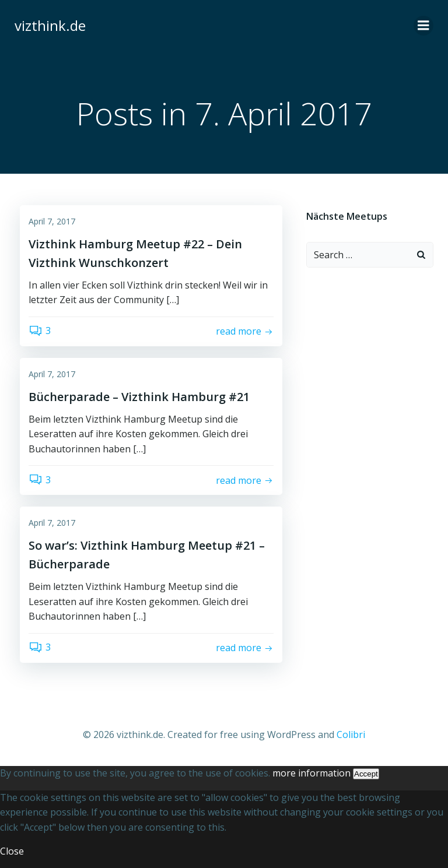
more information (311, 772)
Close (12, 851)
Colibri (351, 735)
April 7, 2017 (52, 222)
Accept (366, 773)
